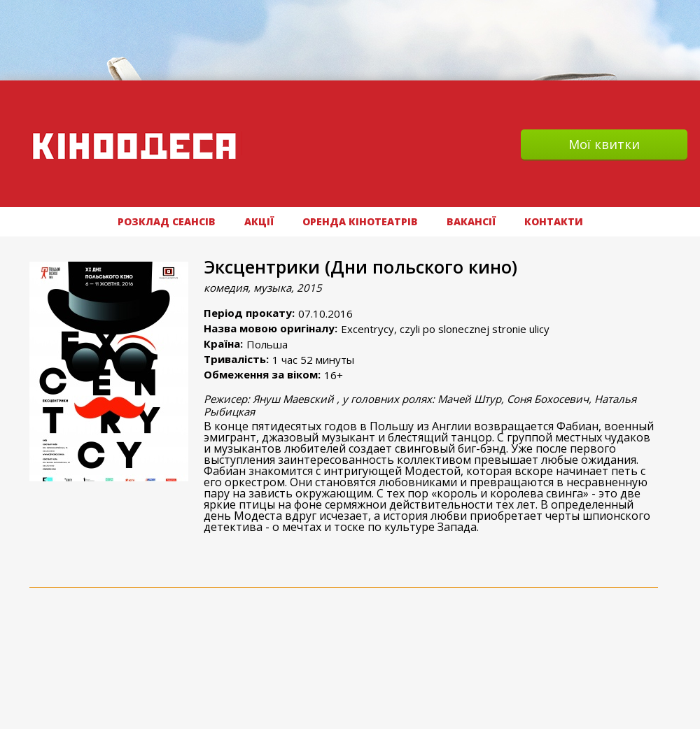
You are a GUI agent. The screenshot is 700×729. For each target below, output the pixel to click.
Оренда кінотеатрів (360, 221)
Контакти (554, 221)
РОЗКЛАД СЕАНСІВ (167, 221)
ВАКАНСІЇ (471, 221)
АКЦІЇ (259, 221)
